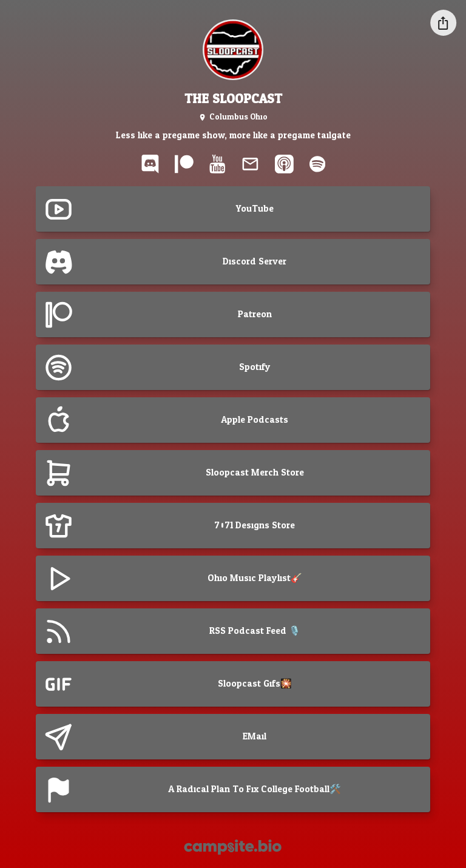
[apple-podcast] (284, 164)
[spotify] (317, 164)
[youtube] (217, 164)
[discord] (150, 164)
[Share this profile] (443, 23)
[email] (250, 164)
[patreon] (184, 164)
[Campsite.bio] (233, 847)
